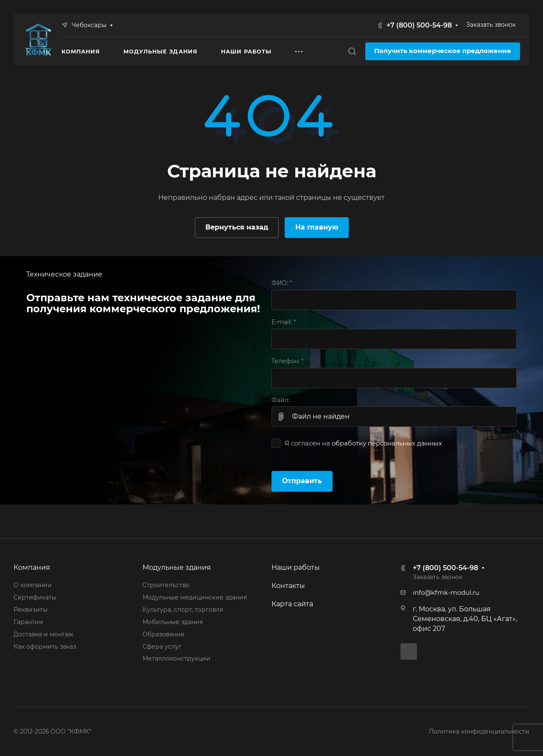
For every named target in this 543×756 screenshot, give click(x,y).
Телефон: (287, 361)
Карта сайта (292, 604)
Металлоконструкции (176, 658)
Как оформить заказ (45, 647)
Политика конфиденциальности (479, 731)
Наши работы (296, 567)
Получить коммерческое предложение (443, 51)
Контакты (288, 586)
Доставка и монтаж (43, 634)
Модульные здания (177, 567)
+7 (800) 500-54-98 (419, 25)
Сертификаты (35, 597)
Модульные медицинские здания (195, 597)
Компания (32, 567)
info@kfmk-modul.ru (446, 593)
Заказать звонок (491, 25)
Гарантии (28, 622)
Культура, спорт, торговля (183, 610)
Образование (164, 634)
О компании (33, 585)
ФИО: (282, 283)
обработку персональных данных (387, 443)
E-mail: (284, 322)
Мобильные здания (173, 622)
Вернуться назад (237, 227)
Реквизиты (31, 610)
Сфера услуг (162, 647)
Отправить (302, 481)
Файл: (281, 400)
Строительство (166, 585)
